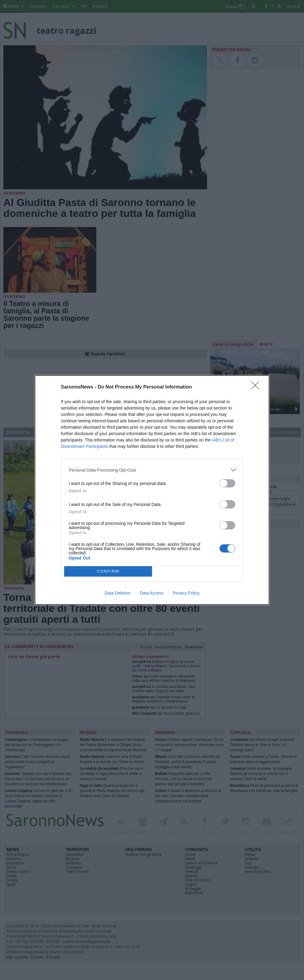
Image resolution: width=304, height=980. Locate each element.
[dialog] (152, 490)
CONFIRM (108, 572)
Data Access (152, 593)
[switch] (227, 483)
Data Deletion (117, 593)
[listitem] (152, 470)
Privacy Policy (186, 593)
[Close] (257, 387)
